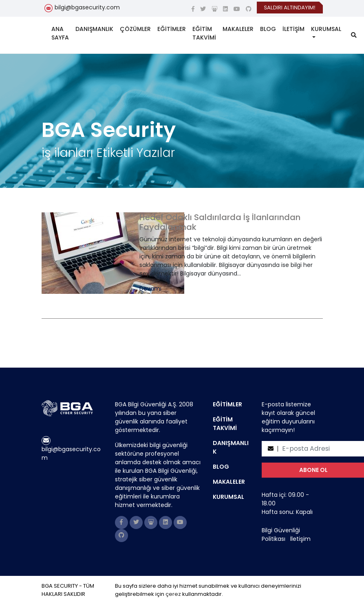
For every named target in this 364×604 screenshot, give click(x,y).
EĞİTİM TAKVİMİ (204, 33)
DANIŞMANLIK (94, 29)
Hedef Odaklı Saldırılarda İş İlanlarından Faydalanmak (220, 222)
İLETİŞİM (293, 29)
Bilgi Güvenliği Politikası (281, 535)
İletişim (300, 539)
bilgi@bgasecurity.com (87, 7)
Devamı (150, 289)
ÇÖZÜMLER (135, 29)
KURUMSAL (326, 29)
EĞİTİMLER (172, 29)
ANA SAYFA (60, 33)
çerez (173, 594)
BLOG (268, 29)
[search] (354, 35)
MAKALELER (238, 29)
